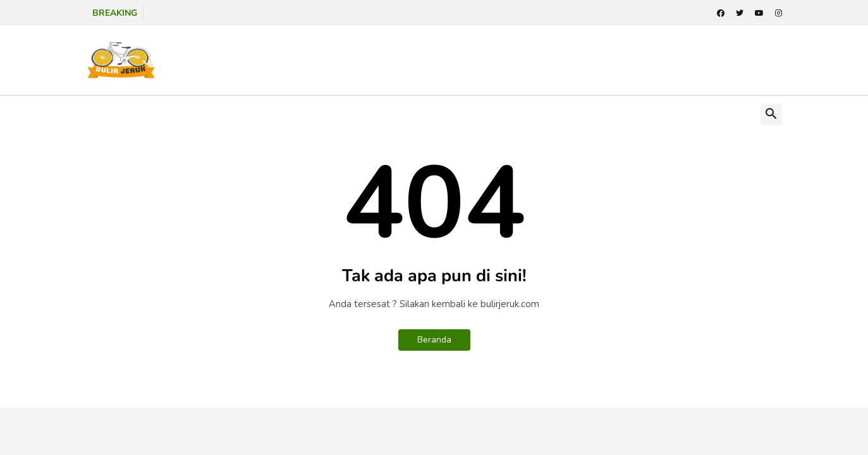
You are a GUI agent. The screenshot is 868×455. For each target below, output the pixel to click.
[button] (771, 114)
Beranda (434, 340)
